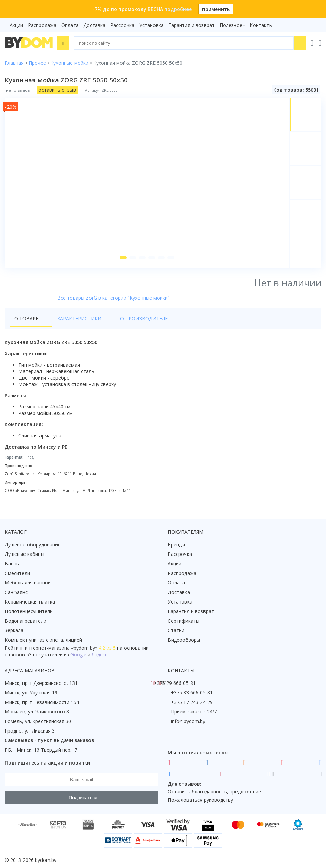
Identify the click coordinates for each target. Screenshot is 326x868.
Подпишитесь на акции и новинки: (48, 763)
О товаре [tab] (26, 322)
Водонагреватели (26, 621)
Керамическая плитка (30, 602)
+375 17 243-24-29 (192, 702)
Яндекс (100, 655)
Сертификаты (184, 621)
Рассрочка (122, 25)
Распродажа (42, 25)
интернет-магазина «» (61, 648)
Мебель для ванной (28, 583)
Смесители (17, 573)
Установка (151, 25)
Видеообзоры (184, 640)
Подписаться (81, 798)
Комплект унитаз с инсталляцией (43, 640)
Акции (16, 25)
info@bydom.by (188, 721)
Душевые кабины (25, 554)
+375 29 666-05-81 (175, 683)
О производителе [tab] (126, 322)
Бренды (176, 545)
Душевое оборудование (33, 545)
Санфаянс (16, 592)
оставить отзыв (57, 90)
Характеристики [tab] (70, 322)
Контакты (261, 25)
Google (78, 655)
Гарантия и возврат (192, 25)
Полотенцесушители (29, 612)
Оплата (70, 25)
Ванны (12, 564)
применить (216, 9)
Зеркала (14, 631)
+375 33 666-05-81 (192, 693)
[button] (122, 261)
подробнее (178, 9)
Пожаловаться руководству (200, 800)
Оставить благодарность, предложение (214, 792)
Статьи (176, 631)
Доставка (94, 25)
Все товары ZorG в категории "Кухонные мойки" (113, 301)
